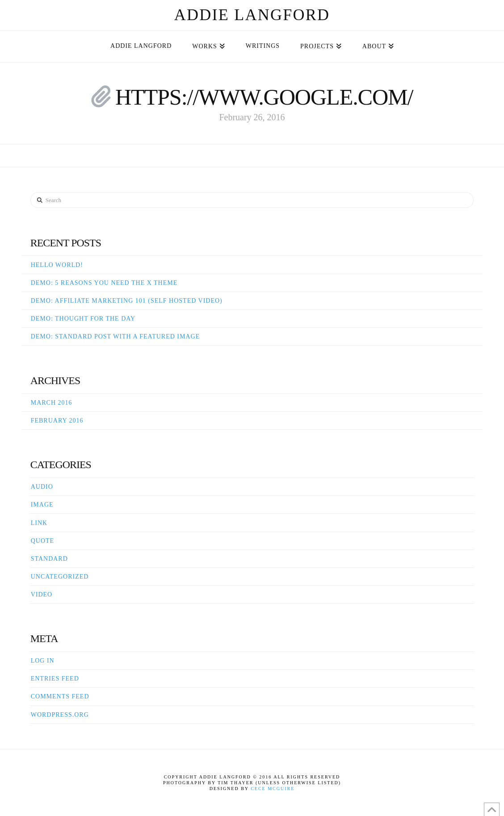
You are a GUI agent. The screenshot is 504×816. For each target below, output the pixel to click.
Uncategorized (60, 577)
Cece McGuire (273, 789)
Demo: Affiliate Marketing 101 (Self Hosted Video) (127, 301)
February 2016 (57, 421)
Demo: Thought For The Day (83, 319)
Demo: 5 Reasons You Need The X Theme (104, 283)
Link (39, 523)
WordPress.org (60, 715)
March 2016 (52, 403)
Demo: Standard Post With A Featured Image (115, 336)
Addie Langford (252, 15)
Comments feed (60, 696)
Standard (49, 559)
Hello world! (57, 265)
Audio (42, 487)
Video (42, 594)
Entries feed (55, 679)
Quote (42, 541)
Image (42, 505)
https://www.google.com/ (264, 97)
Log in (43, 661)
